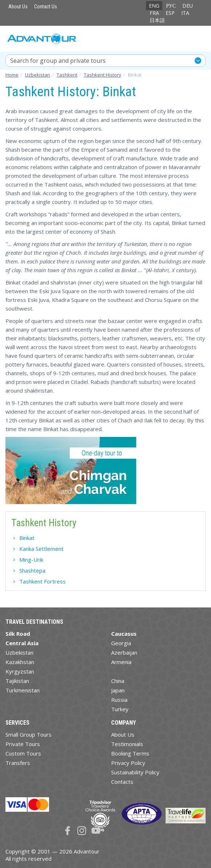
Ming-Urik (31, 560)
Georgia (121, 643)
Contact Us (46, 7)
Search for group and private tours (58, 61)
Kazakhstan (20, 662)
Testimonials (127, 744)
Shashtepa (32, 570)
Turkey (120, 709)
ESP (170, 13)
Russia (119, 700)
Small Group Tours (29, 734)
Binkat (27, 538)
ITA (185, 13)
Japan (118, 690)
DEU (188, 6)
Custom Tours (23, 753)
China (118, 681)
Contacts (122, 782)
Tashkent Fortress (42, 581)
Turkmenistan (23, 690)
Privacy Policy (128, 763)
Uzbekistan (19, 652)
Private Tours (23, 744)
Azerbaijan (124, 652)
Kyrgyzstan (20, 671)
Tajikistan (17, 681)
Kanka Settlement (41, 549)
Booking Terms (130, 753)
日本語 (157, 20)
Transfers (18, 763)
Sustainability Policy (135, 772)
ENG (154, 6)
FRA (154, 13)
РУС (171, 6)
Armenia (121, 662)
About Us (18, 7)
